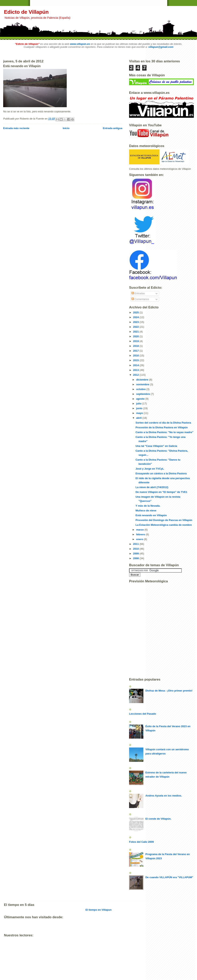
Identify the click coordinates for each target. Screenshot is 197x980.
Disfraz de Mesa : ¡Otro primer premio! (169, 691)
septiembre (143, 394)
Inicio (66, 128)
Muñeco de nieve (146, 511)
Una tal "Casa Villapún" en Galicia (156, 446)
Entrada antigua (113, 128)
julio (139, 404)
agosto (141, 399)
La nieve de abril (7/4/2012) (152, 487)
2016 (136, 356)
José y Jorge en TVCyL (150, 469)
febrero (141, 534)
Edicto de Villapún (26, 12)
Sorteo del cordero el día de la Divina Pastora (163, 423)
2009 (136, 554)
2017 (136, 351)
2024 (136, 317)
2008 (136, 558)
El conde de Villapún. (158, 819)
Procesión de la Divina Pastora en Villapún (162, 427)
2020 (136, 336)
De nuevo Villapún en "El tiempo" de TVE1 (161, 492)
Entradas (138, 293)
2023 (136, 322)
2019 (136, 341)
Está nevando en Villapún (151, 515)
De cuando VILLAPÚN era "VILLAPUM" (169, 877)
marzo (140, 530)
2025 (136, 312)
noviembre (143, 384)
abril (139, 418)
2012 (136, 375)
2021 (136, 332)
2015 (136, 360)
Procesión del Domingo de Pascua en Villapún (164, 520)
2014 (136, 365)
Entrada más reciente (16, 128)
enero (140, 539)
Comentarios (140, 299)
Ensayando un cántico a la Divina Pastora (161, 473)
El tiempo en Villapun (98, 910)
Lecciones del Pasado (143, 714)
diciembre (143, 380)
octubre (141, 389)
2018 (136, 346)
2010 (136, 549)
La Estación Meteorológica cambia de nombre (164, 525)
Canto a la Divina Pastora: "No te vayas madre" (164, 432)
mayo (140, 413)
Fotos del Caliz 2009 (141, 842)
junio (140, 408)
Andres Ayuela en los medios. (164, 796)
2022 (136, 327)
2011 (136, 544)
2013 (136, 370)
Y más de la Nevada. (148, 506)
